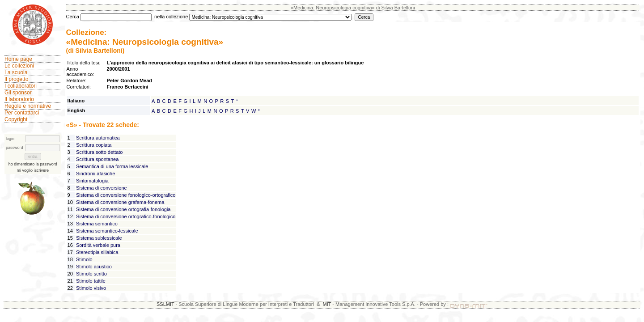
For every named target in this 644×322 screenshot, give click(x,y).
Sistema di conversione (102, 188)
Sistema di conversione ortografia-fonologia (123, 209)
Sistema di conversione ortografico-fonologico (126, 216)
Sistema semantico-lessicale (107, 231)
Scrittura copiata (94, 145)
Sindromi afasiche (95, 174)
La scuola (16, 72)
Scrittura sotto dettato (100, 152)
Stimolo (84, 259)
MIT (327, 304)
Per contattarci (22, 113)
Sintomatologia (92, 181)
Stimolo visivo (91, 288)
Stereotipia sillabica (97, 252)
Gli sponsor (18, 93)
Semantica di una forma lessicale (112, 166)
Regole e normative (28, 106)
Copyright (16, 119)
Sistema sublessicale (99, 238)
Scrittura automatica (98, 138)
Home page (18, 59)
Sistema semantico (97, 224)
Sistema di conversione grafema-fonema (120, 202)
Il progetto (16, 79)
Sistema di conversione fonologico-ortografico (126, 195)
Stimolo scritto (91, 274)
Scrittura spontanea (97, 159)
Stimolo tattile (91, 281)
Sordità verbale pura (98, 245)
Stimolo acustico (94, 267)
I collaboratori (21, 86)
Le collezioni (19, 66)
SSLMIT (165, 304)
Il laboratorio (19, 99)
